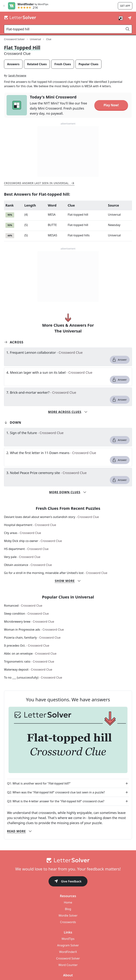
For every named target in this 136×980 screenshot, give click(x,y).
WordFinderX (68, 952)
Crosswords (68, 922)
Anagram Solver (68, 945)
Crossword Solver (68, 958)
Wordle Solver (68, 916)
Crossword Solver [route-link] (14, 39)
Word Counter (68, 965)
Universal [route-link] (35, 39)
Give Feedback (68, 882)
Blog (68, 909)
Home (68, 902)
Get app (125, 6)
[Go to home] (68, 860)
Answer (119, 360)
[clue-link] (68, 352)
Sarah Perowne (17, 75)
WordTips (68, 939)
